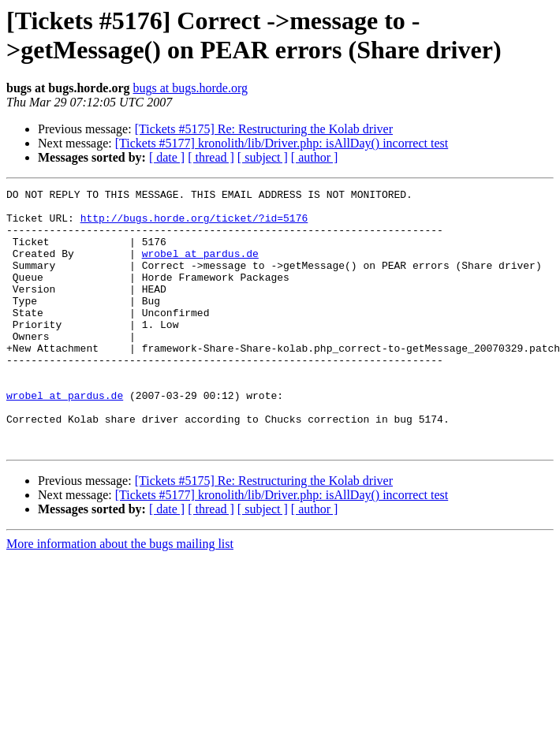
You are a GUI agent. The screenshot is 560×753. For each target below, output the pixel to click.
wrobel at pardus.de (200, 267)
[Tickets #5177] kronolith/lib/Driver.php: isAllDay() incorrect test (282, 143)
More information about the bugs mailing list (120, 596)
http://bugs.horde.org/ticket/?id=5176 (194, 225)
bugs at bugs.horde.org (190, 88)
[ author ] (315, 157)
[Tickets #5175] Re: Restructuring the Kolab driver (264, 129)
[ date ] (167, 157)
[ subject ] (263, 157)
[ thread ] (211, 157)
